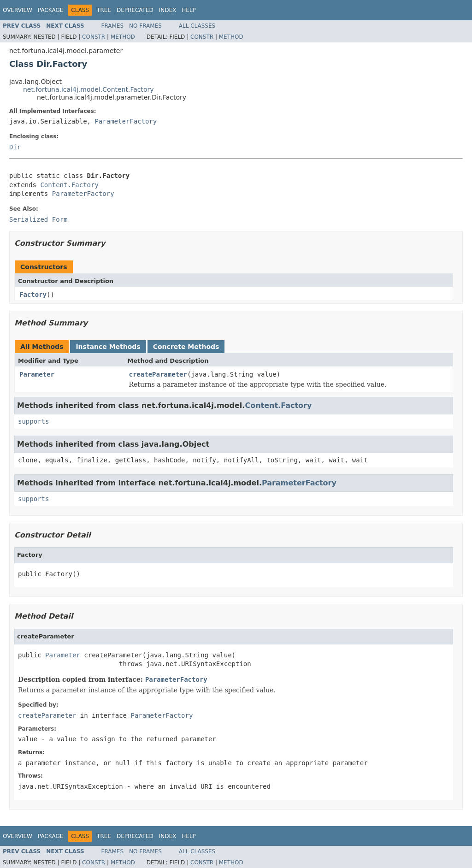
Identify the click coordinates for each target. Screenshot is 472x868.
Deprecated (135, 10)
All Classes (197, 26)
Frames (113, 26)
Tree (104, 10)
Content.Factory (69, 185)
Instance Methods (108, 347)
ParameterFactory (126, 121)
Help (189, 10)
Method (123, 37)
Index (168, 10)
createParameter (158, 374)
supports (33, 421)
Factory (33, 295)
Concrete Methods (186, 347)
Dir (15, 147)
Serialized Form (38, 219)
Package (50, 10)
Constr (94, 37)
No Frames (145, 26)
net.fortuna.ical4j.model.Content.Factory (88, 89)
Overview (18, 10)
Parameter (37, 374)
